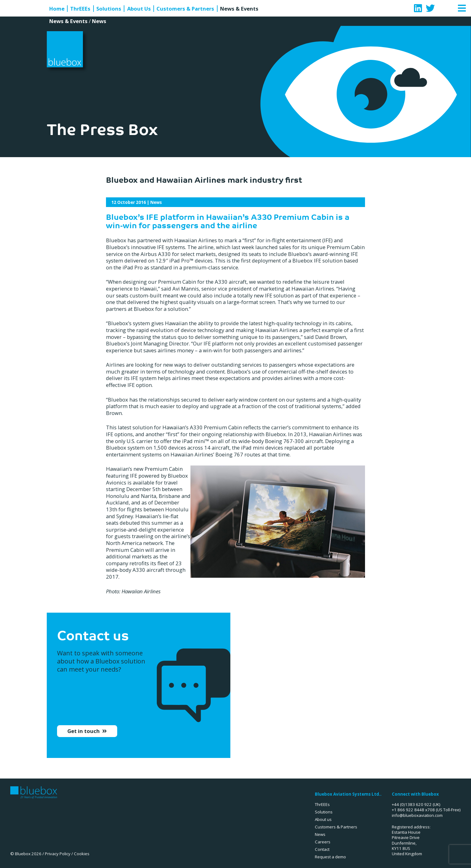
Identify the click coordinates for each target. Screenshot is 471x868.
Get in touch (84, 735)
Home (57, 9)
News (99, 21)
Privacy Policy (58, 854)
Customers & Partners (185, 9)
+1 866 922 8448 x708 (413, 810)
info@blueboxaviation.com (417, 815)
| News (137, 202)
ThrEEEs (80, 9)
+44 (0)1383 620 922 (412, 804)
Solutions (109, 9)
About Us (139, 9)
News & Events (239, 9)
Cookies (82, 854)
